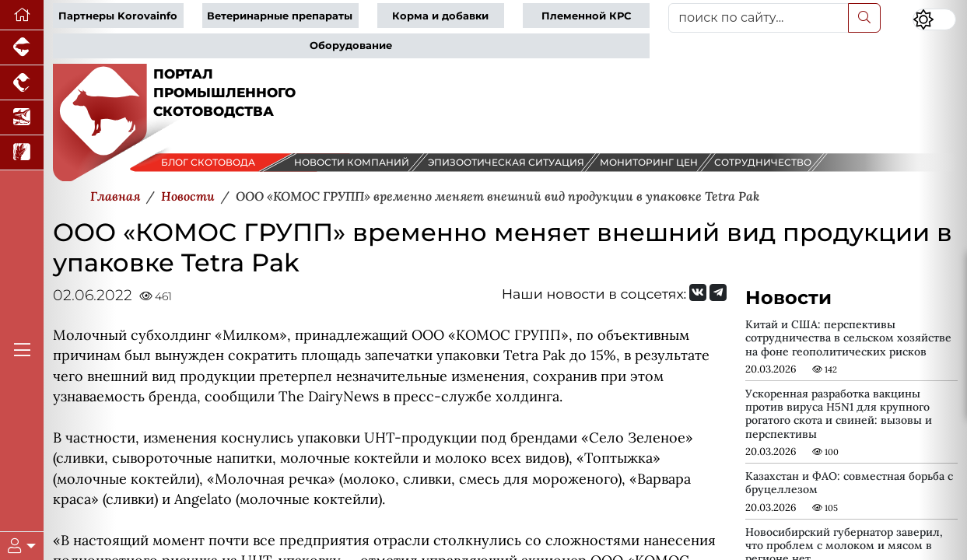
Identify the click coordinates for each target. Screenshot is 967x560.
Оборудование (351, 45)
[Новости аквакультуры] (22, 118)
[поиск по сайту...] (759, 18)
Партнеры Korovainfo (118, 16)
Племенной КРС (586, 16)
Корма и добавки (440, 16)
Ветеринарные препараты (280, 16)
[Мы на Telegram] (718, 292)
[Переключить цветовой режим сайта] (934, 19)
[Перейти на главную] (22, 15)
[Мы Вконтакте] (698, 292)
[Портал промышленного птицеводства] (22, 83)
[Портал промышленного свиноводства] (22, 48)
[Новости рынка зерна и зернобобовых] (22, 153)
